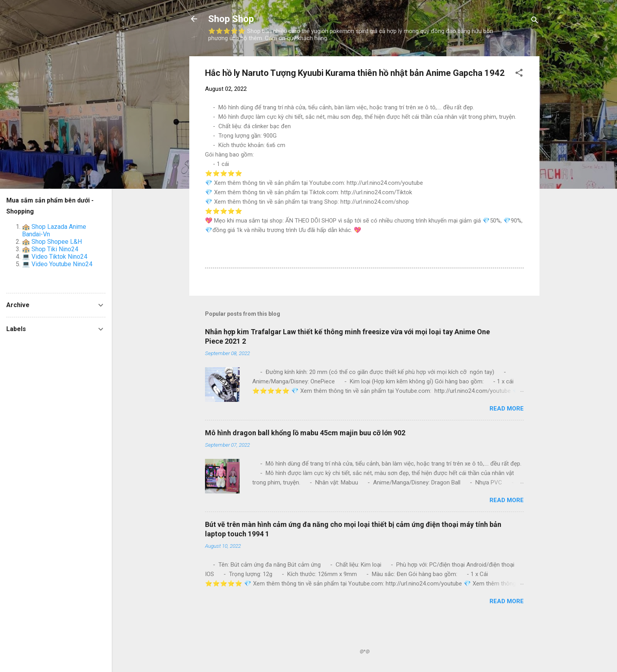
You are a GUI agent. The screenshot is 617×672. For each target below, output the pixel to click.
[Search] (535, 21)
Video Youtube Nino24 (62, 264)
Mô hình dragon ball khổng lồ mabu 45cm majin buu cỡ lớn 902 (305, 433)
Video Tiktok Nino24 (59, 257)
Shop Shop (231, 19)
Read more (507, 409)
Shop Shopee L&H (57, 242)
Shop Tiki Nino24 (55, 249)
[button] (519, 74)
